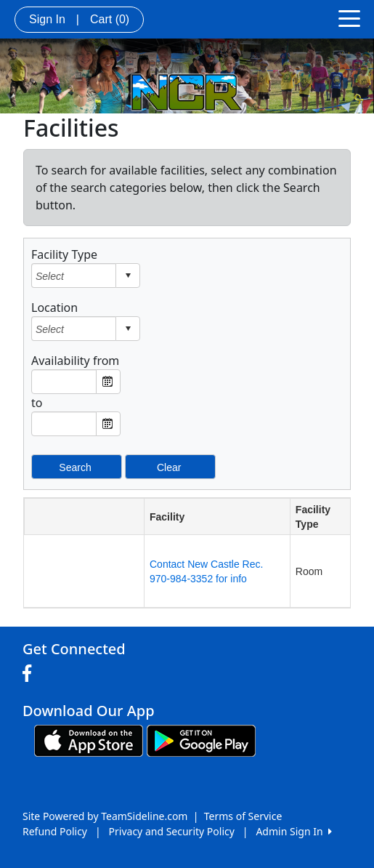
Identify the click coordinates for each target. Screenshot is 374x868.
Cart (110, 19)
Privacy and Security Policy (172, 831)
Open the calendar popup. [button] (108, 382)
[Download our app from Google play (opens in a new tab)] (201, 740)
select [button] (128, 276)
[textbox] (64, 382)
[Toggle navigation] (349, 17)
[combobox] (74, 276)
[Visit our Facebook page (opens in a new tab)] (31, 674)
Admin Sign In (293, 831)
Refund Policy (55, 831)
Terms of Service (243, 816)
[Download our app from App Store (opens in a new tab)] (89, 740)
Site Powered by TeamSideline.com (105, 816)
